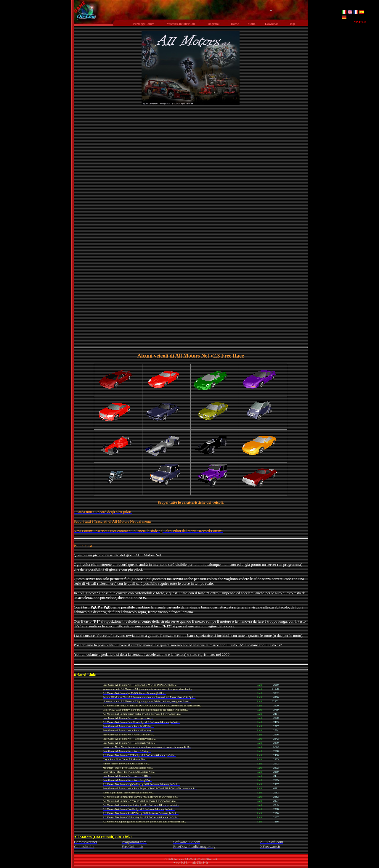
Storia (252, 24)
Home (235, 24)
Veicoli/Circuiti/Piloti (181, 24)
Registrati (214, 24)
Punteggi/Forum (144, 24)
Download (272, 24)
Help (292, 24)
